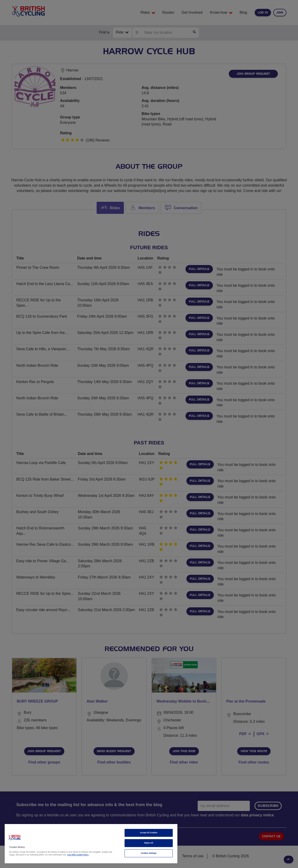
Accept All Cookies (149, 833)
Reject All (149, 843)
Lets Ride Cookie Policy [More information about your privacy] (78, 855)
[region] (91, 844)
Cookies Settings (149, 853)
